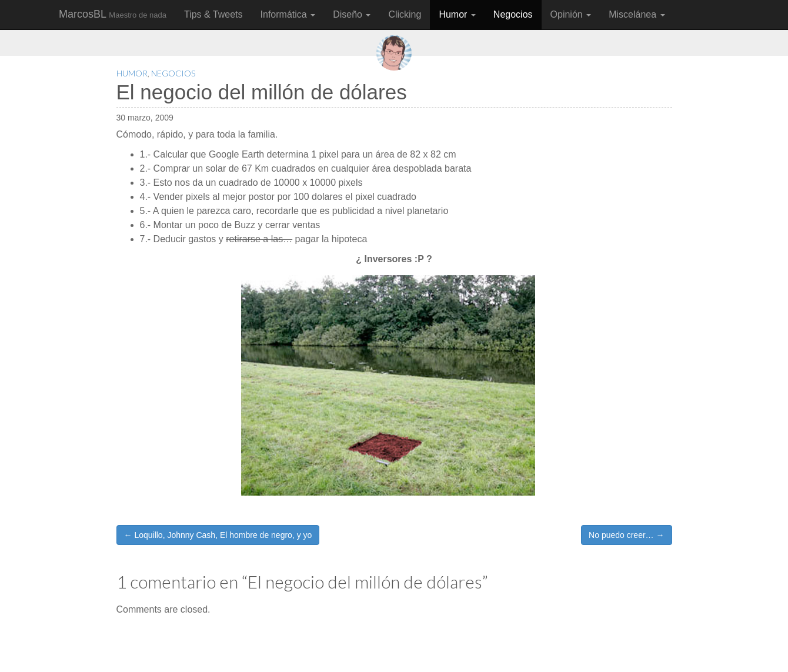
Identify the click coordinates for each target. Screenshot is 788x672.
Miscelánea (637, 14)
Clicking (405, 14)
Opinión (571, 14)
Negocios (513, 14)
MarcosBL (113, 14)
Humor (457, 14)
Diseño (352, 14)
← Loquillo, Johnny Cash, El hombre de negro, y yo (218, 535)
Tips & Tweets (213, 14)
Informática (288, 14)
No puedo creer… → (626, 535)
